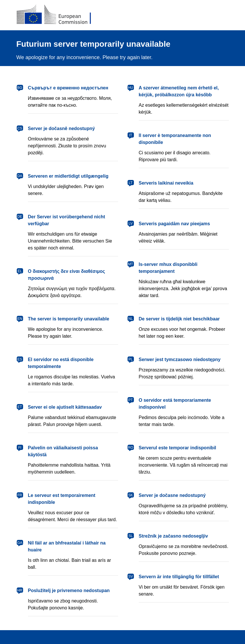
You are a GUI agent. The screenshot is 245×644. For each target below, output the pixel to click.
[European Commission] (58, 15)
